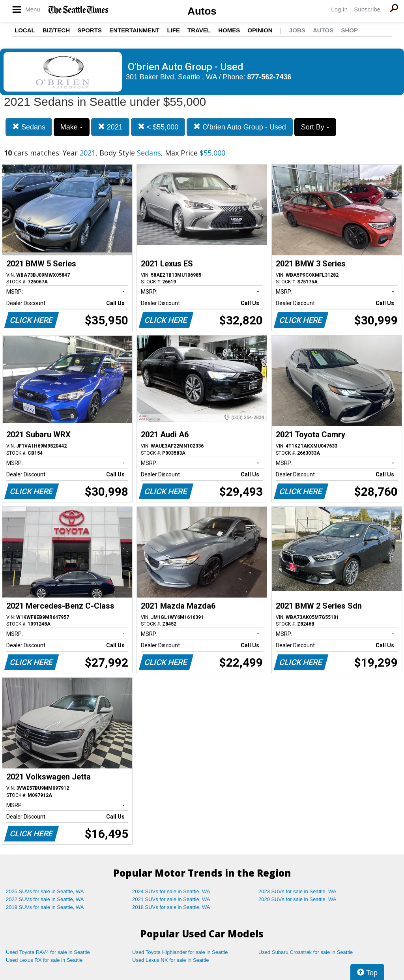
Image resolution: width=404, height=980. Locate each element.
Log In (339, 9)
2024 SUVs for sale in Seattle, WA (171, 891)
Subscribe (367, 9)
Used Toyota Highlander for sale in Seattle (180, 952)
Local (25, 30)
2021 (110, 127)
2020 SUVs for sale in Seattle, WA (297, 899)
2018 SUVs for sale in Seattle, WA (171, 907)
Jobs (297, 30)
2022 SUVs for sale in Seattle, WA (45, 899)
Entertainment (134, 30)
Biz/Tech (56, 30)
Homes (229, 30)
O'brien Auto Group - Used (240, 127)
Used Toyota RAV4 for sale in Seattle (48, 952)
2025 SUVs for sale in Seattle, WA (45, 891)
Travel (199, 30)
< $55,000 (158, 127)
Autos (202, 11)
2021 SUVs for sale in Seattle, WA (171, 899)
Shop (349, 30)
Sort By (315, 127)
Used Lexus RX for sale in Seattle (44, 960)
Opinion (260, 30)
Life (173, 30)
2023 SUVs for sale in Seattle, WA (297, 891)
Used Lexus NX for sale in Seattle (170, 960)
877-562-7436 (269, 77)
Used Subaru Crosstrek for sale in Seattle (306, 952)
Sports (90, 30)
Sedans (29, 127)
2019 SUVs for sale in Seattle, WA (45, 907)
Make (72, 127)
